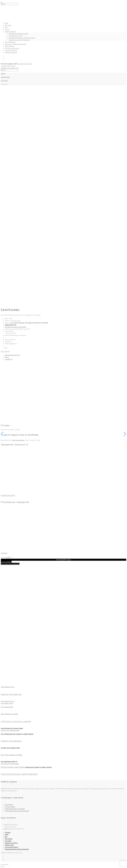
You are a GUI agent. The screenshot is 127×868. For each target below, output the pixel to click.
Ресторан (8, 25)
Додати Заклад (10, 807)
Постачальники (10, 42)
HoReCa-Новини (10, 31)
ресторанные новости (9, 761)
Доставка (8, 841)
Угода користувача (11, 847)
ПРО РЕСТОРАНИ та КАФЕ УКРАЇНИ (13, 767)
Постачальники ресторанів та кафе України (17, 734)
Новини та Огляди (11, 843)
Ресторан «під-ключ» (12, 48)
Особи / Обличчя (11, 50)
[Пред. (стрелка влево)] (2, 867)
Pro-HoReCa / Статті (16, 36)
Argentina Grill (8, 495)
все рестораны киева (12, 755)
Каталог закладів (5, 77)
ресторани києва (9, 714)
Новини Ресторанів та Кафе (18, 34)
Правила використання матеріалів (17, 849)
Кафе (7, 23)
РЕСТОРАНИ (4, 81)
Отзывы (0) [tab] (9, 359)
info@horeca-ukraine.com (10, 68)
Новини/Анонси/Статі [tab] (12, 355)
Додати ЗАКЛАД (6, 562)
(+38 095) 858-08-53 (25, 64)
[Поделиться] (6, 865)
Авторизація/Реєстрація (64, 560)
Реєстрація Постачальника (10, 564)
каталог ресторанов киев (10, 748)
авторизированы (18, 440)
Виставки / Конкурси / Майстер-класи (22, 38)
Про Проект (9, 804)
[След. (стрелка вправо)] (4, 867)
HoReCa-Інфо (9, 845)
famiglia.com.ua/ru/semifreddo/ (15, 327)
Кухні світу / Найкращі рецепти (15, 44)
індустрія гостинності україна (16, 721)
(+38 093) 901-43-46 (8, 66)
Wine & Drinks (10, 46)
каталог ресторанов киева (10, 730)
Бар (6, 27)
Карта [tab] (7, 357)
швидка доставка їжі (11, 694)
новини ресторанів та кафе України (38, 767)
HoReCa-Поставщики (11, 741)
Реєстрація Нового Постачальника (17, 811)
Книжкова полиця (11, 52)
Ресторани (9, 839)
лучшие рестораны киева (10, 764)
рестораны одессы (7, 701)
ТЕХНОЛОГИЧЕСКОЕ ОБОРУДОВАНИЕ (19, 774)
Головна (8, 832)
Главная (3, 74)
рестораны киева (7, 707)
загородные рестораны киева (12, 728)
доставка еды (8, 687)
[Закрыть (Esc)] (8, 865)
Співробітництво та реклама (15, 809)
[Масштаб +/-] (2, 865)
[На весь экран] (4, 865)
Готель (7, 29)
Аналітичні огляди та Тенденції (19, 40)
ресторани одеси (7, 703)
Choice (4, 553)
